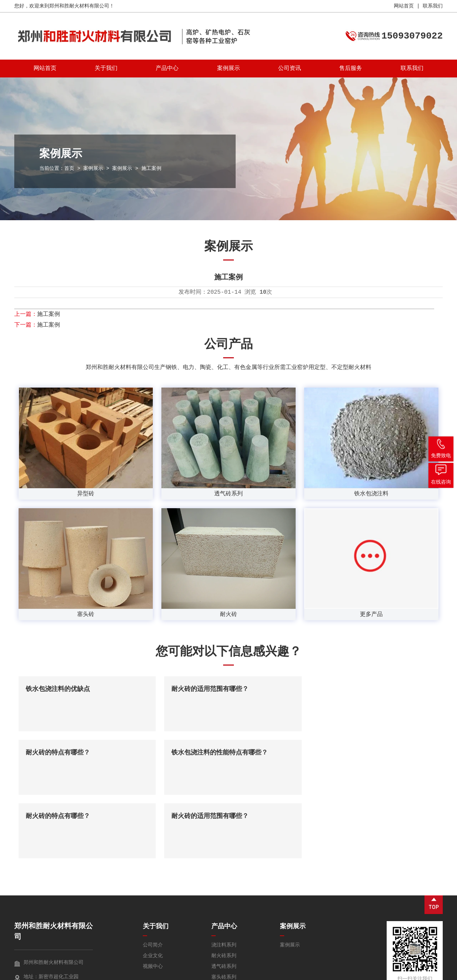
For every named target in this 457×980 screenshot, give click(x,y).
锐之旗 (435, 973)
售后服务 (351, 69)
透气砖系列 (224, 903)
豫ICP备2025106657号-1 (145, 973)
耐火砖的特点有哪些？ (343, 689)
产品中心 (167, 69)
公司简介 (153, 882)
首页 (69, 168)
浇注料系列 (224, 882)
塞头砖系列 (224, 914)
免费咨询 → (36, 945)
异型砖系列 (224, 946)
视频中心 (153, 903)
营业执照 (388, 973)
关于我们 (106, 69)
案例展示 (228, 69)
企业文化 (153, 892)
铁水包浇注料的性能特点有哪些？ (74, 753)
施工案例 (49, 314)
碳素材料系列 (226, 924)
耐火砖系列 (224, 892)
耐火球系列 (224, 935)
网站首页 (404, 6)
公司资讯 (290, 69)
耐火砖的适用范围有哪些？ (207, 689)
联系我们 (433, 6)
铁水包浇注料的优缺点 (58, 689)
